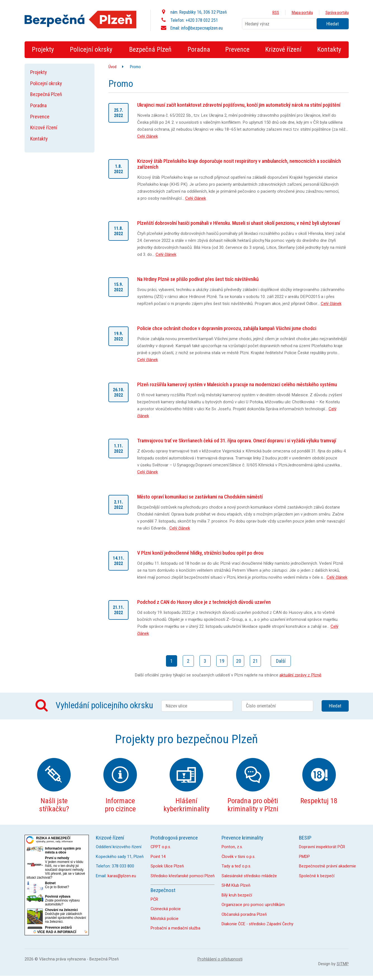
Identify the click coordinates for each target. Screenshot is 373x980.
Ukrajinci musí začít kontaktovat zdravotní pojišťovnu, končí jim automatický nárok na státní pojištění (239, 105)
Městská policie (165, 919)
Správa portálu (337, 13)
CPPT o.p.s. (161, 847)
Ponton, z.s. (232, 847)
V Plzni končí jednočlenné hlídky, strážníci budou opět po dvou (200, 553)
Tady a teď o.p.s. (236, 866)
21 (255, 661)
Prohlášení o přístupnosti (220, 959)
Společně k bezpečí (317, 876)
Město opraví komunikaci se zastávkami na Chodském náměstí (200, 497)
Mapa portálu (302, 13)
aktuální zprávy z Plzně (300, 675)
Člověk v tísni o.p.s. (238, 857)
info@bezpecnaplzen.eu (202, 28)
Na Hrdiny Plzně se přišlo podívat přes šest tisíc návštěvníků (198, 279)
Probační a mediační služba (175, 928)
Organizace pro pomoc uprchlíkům (253, 905)
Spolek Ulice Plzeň (167, 866)
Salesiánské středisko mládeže (249, 876)
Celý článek (148, 136)
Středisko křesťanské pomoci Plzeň (183, 876)
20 (239, 661)
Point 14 (158, 857)
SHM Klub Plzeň (236, 885)
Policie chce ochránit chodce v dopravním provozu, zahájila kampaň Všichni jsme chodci (227, 328)
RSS (276, 13)
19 (222, 661)
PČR (154, 899)
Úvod (112, 67)
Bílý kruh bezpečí (237, 895)
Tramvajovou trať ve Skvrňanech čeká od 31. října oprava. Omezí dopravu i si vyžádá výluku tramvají (237, 441)
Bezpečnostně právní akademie (327, 866)
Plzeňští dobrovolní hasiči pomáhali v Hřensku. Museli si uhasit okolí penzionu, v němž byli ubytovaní (239, 223)
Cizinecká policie (166, 909)
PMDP (304, 857)
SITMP (343, 964)
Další (281, 661)
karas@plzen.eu (122, 876)
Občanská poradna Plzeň (244, 915)
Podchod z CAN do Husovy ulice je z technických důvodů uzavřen (204, 602)
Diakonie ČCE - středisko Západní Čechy (257, 924)
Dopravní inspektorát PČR (322, 847)
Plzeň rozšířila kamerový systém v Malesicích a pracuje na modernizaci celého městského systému (237, 384)
